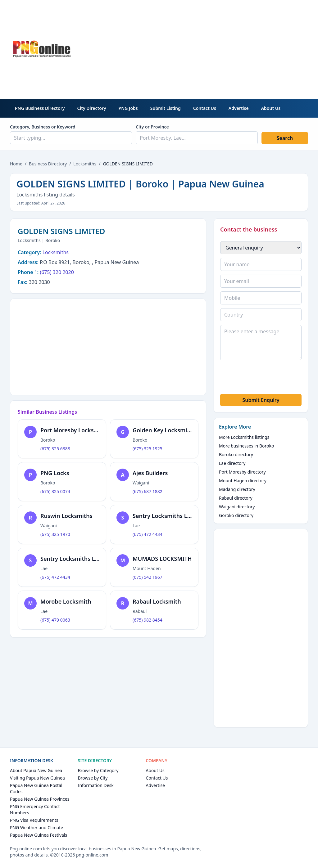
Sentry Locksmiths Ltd (163, 516)
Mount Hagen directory (243, 481)
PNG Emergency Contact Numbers (35, 810)
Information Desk (96, 785)
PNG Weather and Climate (36, 828)
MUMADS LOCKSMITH (162, 559)
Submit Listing (166, 108)
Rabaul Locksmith (157, 601)
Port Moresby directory (242, 472)
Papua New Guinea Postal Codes (36, 788)
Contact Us (205, 108)
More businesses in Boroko (246, 446)
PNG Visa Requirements (34, 820)
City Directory (91, 108)
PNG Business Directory (40, 108)
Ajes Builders (150, 473)
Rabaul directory (236, 498)
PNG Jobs (128, 108)
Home (16, 164)
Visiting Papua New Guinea (37, 778)
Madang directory (237, 489)
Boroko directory (236, 454)
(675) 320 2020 (57, 272)
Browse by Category (98, 770)
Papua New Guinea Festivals (39, 835)
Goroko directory (236, 515)
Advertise (239, 108)
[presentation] (267, 378)
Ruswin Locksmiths (66, 516)
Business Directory (48, 164)
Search (285, 138)
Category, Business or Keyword (43, 127)
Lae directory (232, 463)
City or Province (152, 127)
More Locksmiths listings (244, 437)
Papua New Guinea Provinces (40, 799)
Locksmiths (85, 164)
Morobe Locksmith (66, 601)
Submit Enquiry (261, 400)
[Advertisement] (214, 48)
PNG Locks (55, 473)
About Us (271, 108)
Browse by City (93, 778)
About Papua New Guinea (36, 770)
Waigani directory (237, 507)
